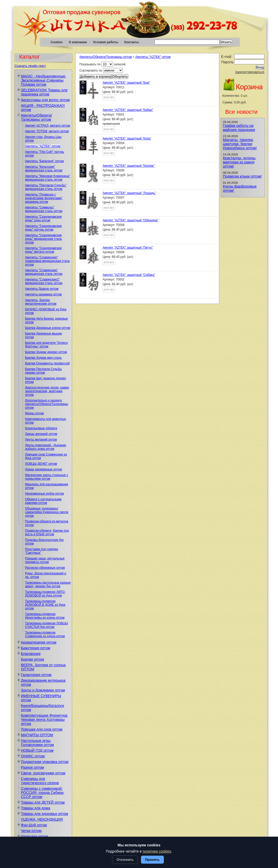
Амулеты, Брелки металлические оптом (41, 302)
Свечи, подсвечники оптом (43, 773)
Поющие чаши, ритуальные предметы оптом (45, 560)
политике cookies (157, 851)
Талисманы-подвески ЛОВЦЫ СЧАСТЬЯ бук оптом (46, 625)
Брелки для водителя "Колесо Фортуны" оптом (46, 345)
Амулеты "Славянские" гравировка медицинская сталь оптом (47, 261)
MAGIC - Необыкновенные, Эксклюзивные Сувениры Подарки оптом (44, 80)
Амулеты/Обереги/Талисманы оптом (36, 117)
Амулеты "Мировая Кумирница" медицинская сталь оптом (48, 178)
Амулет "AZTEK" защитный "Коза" (127, 138)
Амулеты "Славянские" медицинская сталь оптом (44, 272)
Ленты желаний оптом (41, 440)
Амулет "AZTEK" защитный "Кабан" (128, 110)
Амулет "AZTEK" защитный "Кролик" (129, 166)
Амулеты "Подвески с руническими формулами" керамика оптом (44, 198)
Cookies (57, 42)
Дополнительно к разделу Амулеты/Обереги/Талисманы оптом (47, 404)
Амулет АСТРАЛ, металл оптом (48, 126)
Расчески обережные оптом (45, 568)
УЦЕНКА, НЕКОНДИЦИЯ (42, 819)
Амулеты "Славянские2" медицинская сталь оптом (44, 281)
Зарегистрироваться (250, 72)
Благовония (31, 654)
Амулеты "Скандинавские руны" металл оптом (43, 250)
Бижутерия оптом (36, 648)
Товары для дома (35, 808)
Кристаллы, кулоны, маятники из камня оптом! (240, 162)
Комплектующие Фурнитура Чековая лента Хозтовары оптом (44, 720)
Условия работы (106, 42)
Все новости (241, 112)
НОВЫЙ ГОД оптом (37, 750)
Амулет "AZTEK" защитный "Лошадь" (129, 193)
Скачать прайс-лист (30, 66)
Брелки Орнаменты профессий (47, 363)
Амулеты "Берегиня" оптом (44, 161)
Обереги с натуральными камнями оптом (43, 501)
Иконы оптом (34, 413)
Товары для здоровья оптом (44, 814)
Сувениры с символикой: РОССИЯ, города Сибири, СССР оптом (43, 793)
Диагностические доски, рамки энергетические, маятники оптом (47, 391)
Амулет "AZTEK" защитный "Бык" (126, 83)
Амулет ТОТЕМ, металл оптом (47, 131)
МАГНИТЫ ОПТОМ (37, 735)
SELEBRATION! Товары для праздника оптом (44, 92)
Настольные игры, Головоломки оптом (37, 743)
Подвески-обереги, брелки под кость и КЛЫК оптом (47, 532)
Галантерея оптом (36, 675)
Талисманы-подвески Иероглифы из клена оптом (45, 616)
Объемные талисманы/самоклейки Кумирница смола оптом (47, 512)
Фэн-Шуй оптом (34, 825)
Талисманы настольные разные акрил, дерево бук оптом (48, 584)
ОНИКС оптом (33, 756)
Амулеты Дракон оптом (42, 289)
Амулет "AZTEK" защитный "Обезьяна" (130, 220)
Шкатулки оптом (34, 836)
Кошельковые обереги (41, 428)
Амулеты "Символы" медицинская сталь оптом (44, 209)
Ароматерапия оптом (39, 642)
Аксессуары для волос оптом (45, 100)
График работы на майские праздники (239, 128)
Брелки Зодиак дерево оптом (46, 352)
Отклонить (125, 860)
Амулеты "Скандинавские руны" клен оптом (43, 218)
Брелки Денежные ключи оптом (48, 328)
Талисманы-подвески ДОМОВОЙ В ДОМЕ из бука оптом (45, 605)
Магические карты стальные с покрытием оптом (47, 477)
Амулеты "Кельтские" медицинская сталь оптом (44, 169)
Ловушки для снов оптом (42, 729)
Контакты (132, 42)
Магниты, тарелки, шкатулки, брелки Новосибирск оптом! (240, 144)
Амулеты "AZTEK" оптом (43, 146)
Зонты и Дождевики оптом (43, 690)
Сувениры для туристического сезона (40, 781)
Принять (152, 860)
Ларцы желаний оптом (41, 434)
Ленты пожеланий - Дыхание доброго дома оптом (46, 447)
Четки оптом (31, 831)
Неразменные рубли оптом (44, 494)
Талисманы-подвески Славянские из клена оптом (45, 634)
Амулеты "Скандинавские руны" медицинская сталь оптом (43, 239)
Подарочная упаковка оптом (45, 762)
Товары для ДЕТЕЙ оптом (43, 802)
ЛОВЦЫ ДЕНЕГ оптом (41, 464)
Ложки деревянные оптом (43, 469)
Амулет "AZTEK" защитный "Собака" (129, 275)
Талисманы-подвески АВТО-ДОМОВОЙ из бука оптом (45, 594)
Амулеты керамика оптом (43, 294)
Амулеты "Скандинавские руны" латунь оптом (43, 228)
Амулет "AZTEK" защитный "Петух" (128, 248)
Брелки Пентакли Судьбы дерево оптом (43, 371)
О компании (78, 42)
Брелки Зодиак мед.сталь (43, 358)
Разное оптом (32, 767)
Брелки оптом (32, 659)
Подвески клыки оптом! (242, 176)
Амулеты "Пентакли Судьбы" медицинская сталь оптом (46, 187)
